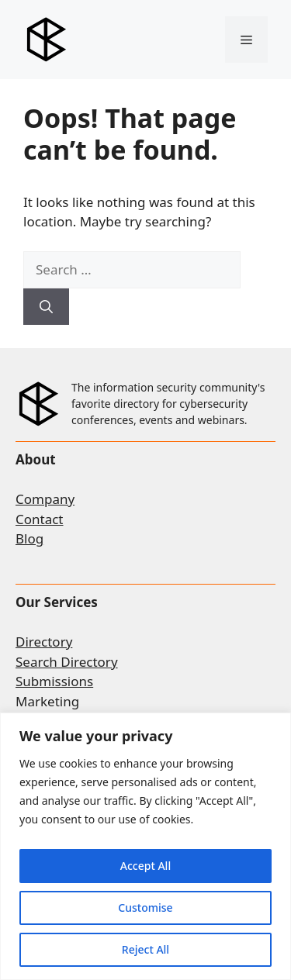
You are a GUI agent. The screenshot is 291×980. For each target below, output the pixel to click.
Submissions (54, 681)
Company (45, 499)
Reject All (145, 949)
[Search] (46, 307)
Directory (44, 642)
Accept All (145, 866)
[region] (145, 846)
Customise (145, 908)
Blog (29, 538)
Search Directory (67, 662)
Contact (40, 519)
